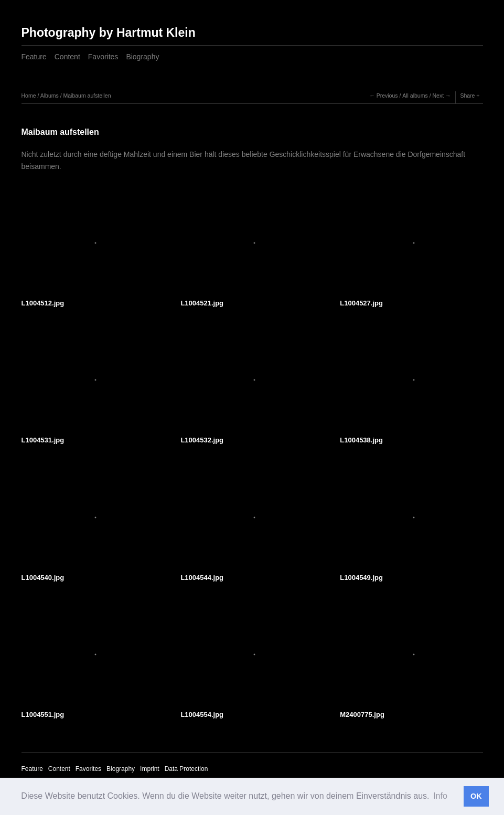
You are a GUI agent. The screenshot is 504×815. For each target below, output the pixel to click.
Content (67, 57)
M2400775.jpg (362, 715)
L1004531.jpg (43, 440)
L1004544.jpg (202, 578)
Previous (387, 96)
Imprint (150, 769)
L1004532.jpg (202, 440)
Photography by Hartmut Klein (109, 33)
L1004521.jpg (202, 303)
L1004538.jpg (361, 440)
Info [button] (440, 796)
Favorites (103, 57)
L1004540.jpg (43, 578)
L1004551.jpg (43, 715)
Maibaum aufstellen (87, 96)
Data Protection (186, 769)
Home (29, 96)
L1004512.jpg (43, 303)
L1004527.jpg (361, 303)
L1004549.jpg (361, 578)
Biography (142, 57)
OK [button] (476, 796)
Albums (50, 96)
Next (438, 96)
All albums (415, 96)
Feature (34, 57)
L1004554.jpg (202, 715)
